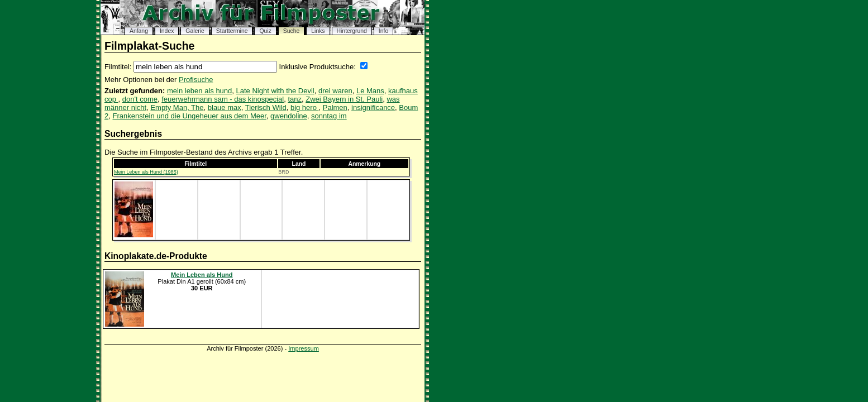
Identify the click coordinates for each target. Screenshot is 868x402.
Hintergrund (352, 31)
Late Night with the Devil (275, 91)
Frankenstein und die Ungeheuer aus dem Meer (189, 116)
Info (383, 31)
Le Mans (370, 91)
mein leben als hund (199, 91)
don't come (140, 99)
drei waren (335, 91)
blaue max (225, 107)
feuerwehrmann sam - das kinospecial (223, 99)
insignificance (373, 107)
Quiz (265, 31)
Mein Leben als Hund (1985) (146, 172)
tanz (295, 99)
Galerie (195, 31)
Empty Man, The (177, 107)
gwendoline (289, 116)
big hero (305, 107)
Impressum (304, 348)
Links (318, 31)
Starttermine (232, 31)
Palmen (335, 107)
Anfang (139, 31)
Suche (291, 31)
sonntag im (329, 116)
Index (167, 31)
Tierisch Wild (266, 107)
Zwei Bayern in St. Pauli (344, 99)
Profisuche (196, 80)
